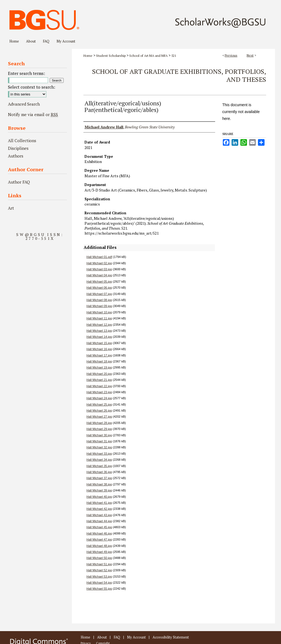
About (102, 637)
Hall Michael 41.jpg (99, 503)
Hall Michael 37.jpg (99, 478)
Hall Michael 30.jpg (99, 435)
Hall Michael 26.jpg (99, 410)
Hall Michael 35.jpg (99, 466)
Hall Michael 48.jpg (99, 546)
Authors (16, 156)
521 (174, 56)
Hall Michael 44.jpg (99, 521)
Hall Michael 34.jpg (99, 460)
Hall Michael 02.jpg (99, 263)
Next (250, 55)
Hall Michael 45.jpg (99, 527)
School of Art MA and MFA (148, 56)
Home (88, 56)
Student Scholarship (111, 56)
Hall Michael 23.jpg (99, 392)
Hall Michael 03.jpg (99, 269)
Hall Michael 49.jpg (99, 552)
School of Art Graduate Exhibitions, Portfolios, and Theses (179, 75)
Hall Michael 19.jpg (99, 367)
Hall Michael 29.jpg (99, 429)
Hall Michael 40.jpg (99, 497)
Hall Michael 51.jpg (99, 564)
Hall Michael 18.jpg (99, 361)
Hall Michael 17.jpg (99, 355)
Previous (231, 55)
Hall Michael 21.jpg (99, 380)
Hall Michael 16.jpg (99, 349)
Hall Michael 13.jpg (99, 331)
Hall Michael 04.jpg (99, 275)
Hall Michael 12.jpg (99, 325)
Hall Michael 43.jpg (99, 515)
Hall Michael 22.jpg (99, 386)
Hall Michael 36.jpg (99, 472)
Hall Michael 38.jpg (99, 484)
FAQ (117, 637)
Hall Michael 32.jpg (99, 447)
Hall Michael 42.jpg (99, 509)
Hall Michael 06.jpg (99, 288)
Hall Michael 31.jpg (99, 441)
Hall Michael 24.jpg (99, 398)
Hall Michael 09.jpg (99, 306)
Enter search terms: (26, 73)
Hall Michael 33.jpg (99, 454)
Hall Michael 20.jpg (99, 374)
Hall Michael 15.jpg (99, 343)
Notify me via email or (33, 114)
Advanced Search (24, 104)
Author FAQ (19, 182)
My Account (136, 637)
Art (11, 208)
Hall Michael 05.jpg (99, 282)
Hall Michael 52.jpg (99, 570)
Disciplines (18, 148)
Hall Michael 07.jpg (99, 294)
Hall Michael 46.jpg (99, 533)
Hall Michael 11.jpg (99, 318)
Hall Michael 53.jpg (99, 576)
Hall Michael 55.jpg (99, 589)
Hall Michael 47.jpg (99, 539)
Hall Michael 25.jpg (99, 404)
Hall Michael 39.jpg (99, 490)
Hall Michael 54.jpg (99, 583)
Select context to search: (32, 87)
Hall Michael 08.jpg (99, 300)
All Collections (22, 140)
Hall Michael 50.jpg (99, 558)
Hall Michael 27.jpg (99, 417)
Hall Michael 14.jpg (99, 337)
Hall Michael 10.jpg (99, 312)
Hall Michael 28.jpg (99, 423)
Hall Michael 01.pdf (99, 257)
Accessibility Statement (171, 637)
